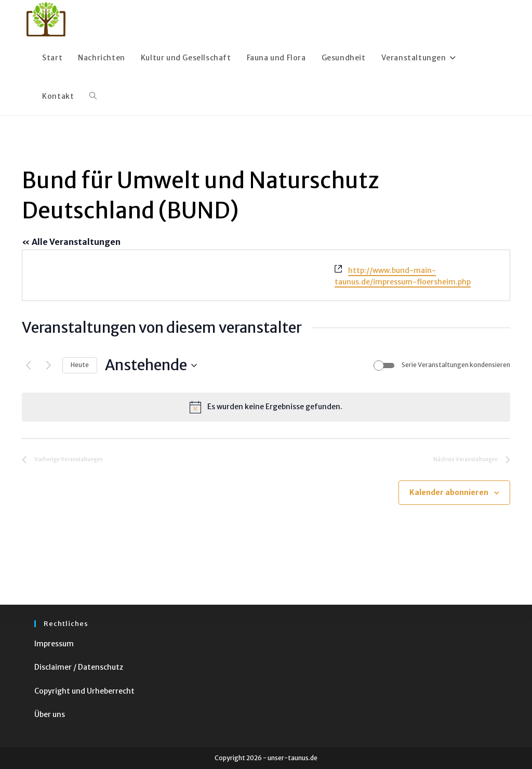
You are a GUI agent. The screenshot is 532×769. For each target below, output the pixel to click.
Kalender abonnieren (449, 492)
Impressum (54, 644)
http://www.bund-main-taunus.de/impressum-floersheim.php (403, 276)
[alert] (266, 407)
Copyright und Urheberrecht (84, 691)
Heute (80, 365)
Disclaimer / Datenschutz (79, 667)
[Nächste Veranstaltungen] (48, 366)
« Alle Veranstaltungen (71, 242)
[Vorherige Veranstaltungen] (28, 366)
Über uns (50, 714)
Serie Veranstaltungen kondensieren (456, 365)
